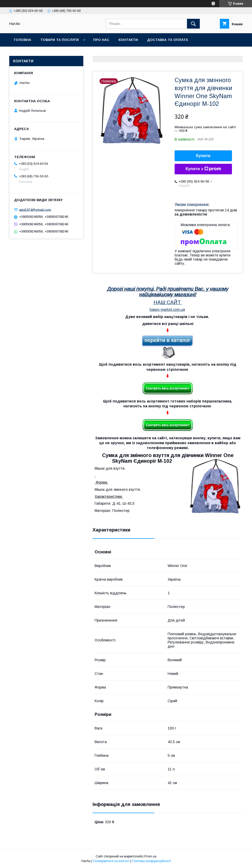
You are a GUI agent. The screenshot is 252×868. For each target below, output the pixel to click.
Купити (203, 156)
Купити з (203, 169)
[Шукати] (193, 24)
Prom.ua (150, 856)
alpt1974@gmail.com (35, 209)
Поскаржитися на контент (111, 861)
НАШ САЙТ (167, 302)
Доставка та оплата (168, 40)
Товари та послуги (60, 40)
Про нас (101, 40)
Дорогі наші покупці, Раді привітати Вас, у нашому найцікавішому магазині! (168, 292)
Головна (22, 40)
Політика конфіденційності (151, 861)
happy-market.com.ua (167, 310)
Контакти (128, 40)
